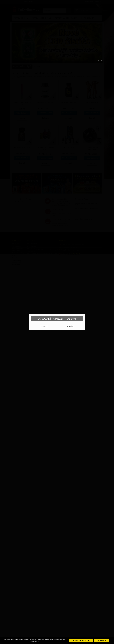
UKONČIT (70, 329)
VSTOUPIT (44, 329)
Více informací (35, 641)
